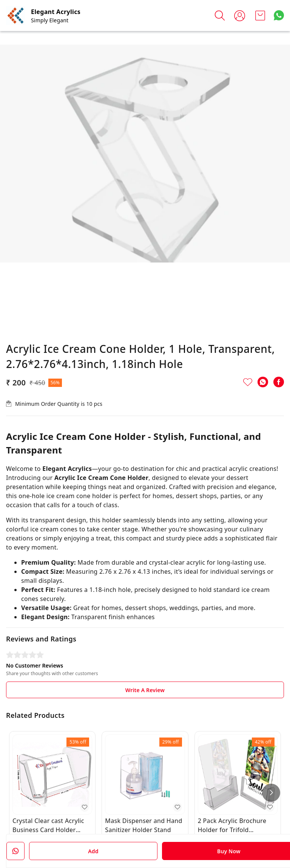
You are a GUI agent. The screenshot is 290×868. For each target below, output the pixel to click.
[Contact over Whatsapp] (279, 15)
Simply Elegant (50, 20)
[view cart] (260, 16)
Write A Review (145, 690)
